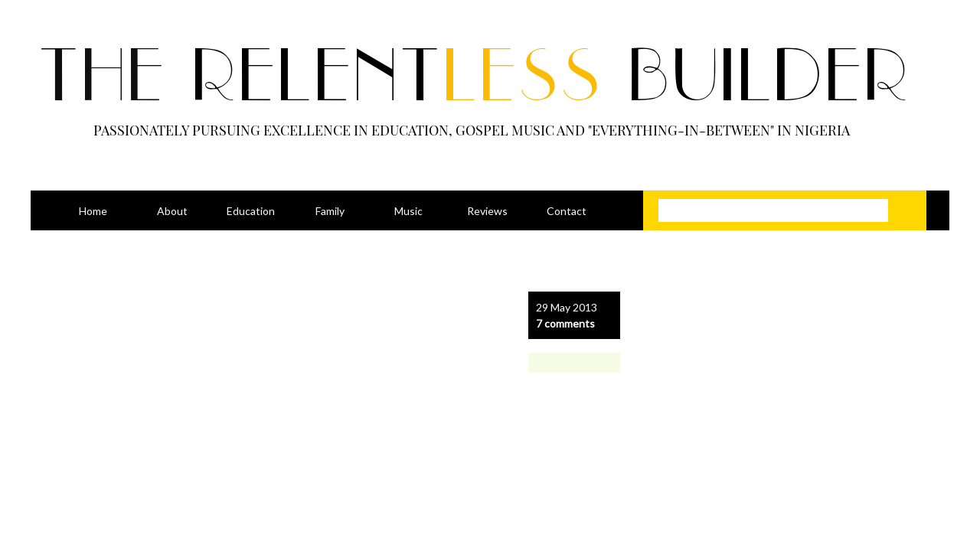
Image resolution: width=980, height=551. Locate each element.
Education (251, 211)
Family (330, 211)
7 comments (565, 323)
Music (408, 211)
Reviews (487, 211)
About (172, 211)
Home (93, 211)
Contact (567, 211)
